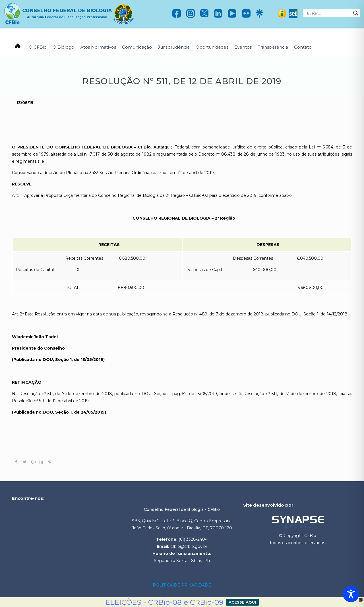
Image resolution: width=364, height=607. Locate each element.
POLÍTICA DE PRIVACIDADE (182, 585)
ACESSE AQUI (242, 602)
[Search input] (329, 13)
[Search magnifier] (356, 13)
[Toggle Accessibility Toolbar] (351, 594)
